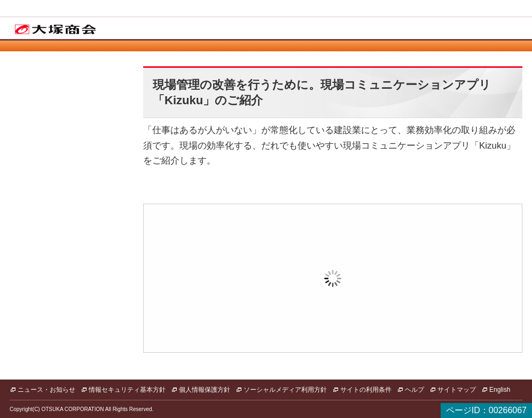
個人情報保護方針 (205, 390)
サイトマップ (457, 390)
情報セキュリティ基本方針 (127, 390)
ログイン (259, 294)
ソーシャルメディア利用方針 (285, 390)
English (500, 390)
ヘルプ (414, 390)
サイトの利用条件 (366, 390)
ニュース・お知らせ (46, 390)
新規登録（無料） (407, 294)
